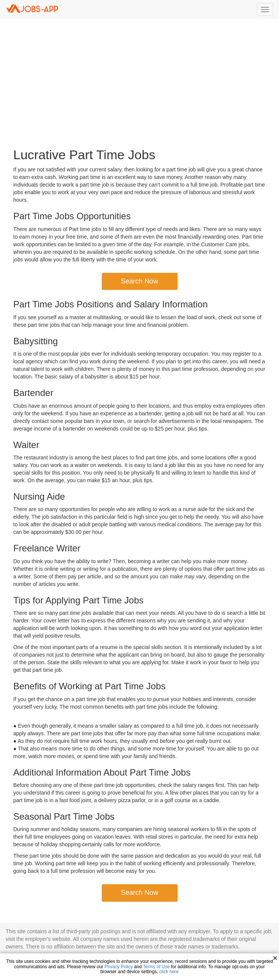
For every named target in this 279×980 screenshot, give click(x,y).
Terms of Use (157, 967)
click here (169, 972)
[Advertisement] (140, 84)
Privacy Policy (119, 967)
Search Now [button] (139, 281)
